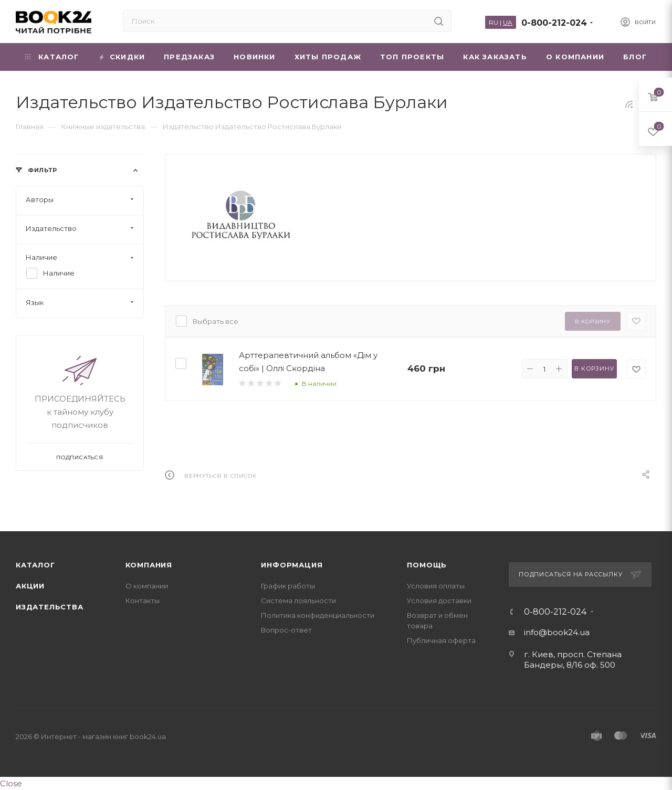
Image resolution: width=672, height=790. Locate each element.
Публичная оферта (441, 640)
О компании (147, 586)
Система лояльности (298, 601)
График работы (288, 586)
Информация (292, 565)
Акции (30, 586)
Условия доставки (439, 601)
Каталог (35, 565)
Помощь (427, 565)
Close (11, 783)
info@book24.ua (557, 632)
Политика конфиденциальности (318, 615)
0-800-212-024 (554, 23)
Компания (149, 565)
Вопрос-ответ (286, 630)
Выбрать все (216, 321)
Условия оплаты (436, 586)
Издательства (50, 607)
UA (508, 22)
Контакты (143, 601)
